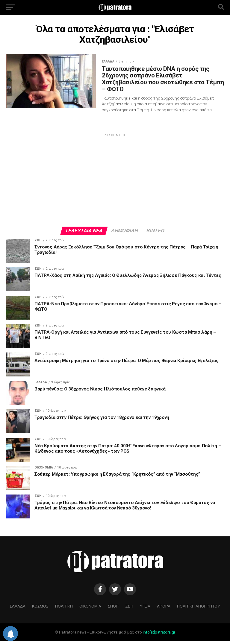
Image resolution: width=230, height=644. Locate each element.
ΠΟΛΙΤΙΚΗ (64, 609)
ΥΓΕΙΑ (145, 609)
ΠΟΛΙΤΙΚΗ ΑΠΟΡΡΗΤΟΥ (199, 609)
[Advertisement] (115, 183)
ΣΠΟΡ (113, 609)
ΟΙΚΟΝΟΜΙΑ (90, 609)
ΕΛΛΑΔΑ (18, 609)
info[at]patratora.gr (159, 635)
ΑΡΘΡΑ (164, 609)
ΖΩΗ (129, 609)
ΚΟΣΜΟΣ (40, 609)
